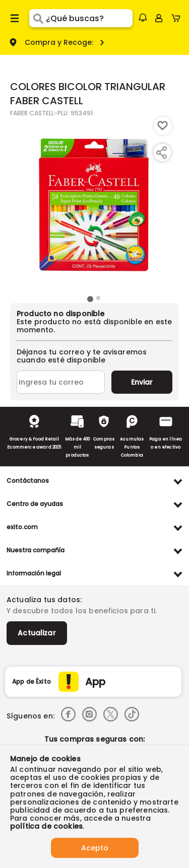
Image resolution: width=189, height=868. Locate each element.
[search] (89, 18)
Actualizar (37, 633)
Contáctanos (28, 481)
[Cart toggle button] (178, 18)
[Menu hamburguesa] (15, 18)
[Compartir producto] (161, 153)
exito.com (22, 527)
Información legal (34, 573)
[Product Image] (94, 205)
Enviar (142, 382)
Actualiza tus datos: (44, 600)
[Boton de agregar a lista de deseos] (163, 126)
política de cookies (46, 826)
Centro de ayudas (35, 504)
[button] (143, 18)
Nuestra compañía (36, 550)
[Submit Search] (38, 18)
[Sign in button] (159, 18)
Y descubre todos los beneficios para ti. (82, 611)
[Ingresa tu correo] (61, 382)
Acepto (95, 848)
